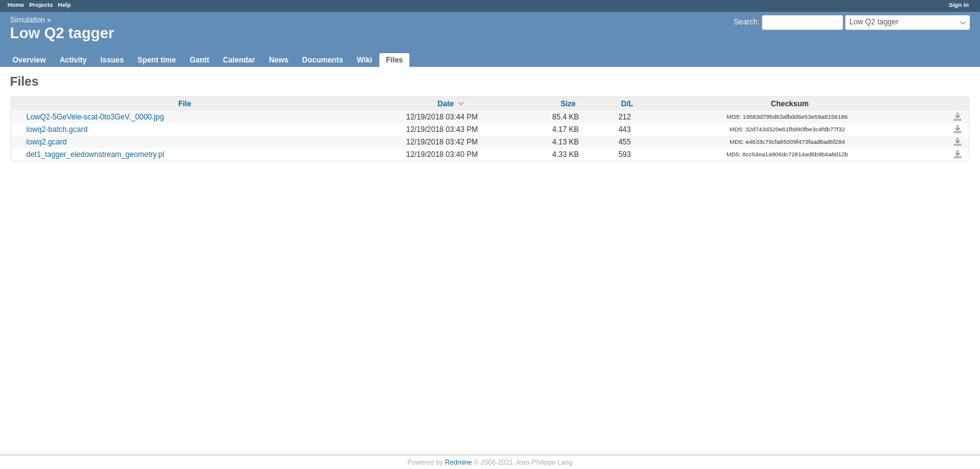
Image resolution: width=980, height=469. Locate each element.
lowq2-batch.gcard (57, 129)
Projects (41, 5)
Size (568, 104)
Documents (323, 60)
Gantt (199, 60)
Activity (73, 60)
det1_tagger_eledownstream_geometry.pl (95, 154)
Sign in (959, 5)
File (185, 104)
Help (65, 5)
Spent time (157, 60)
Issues (112, 60)
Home (16, 5)
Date (446, 104)
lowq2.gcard (47, 142)
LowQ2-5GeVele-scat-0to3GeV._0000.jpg (95, 117)
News (278, 60)
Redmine (458, 462)
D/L (627, 104)
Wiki (365, 60)
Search (746, 22)
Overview (29, 60)
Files (394, 60)
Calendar (239, 60)
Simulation (27, 20)
